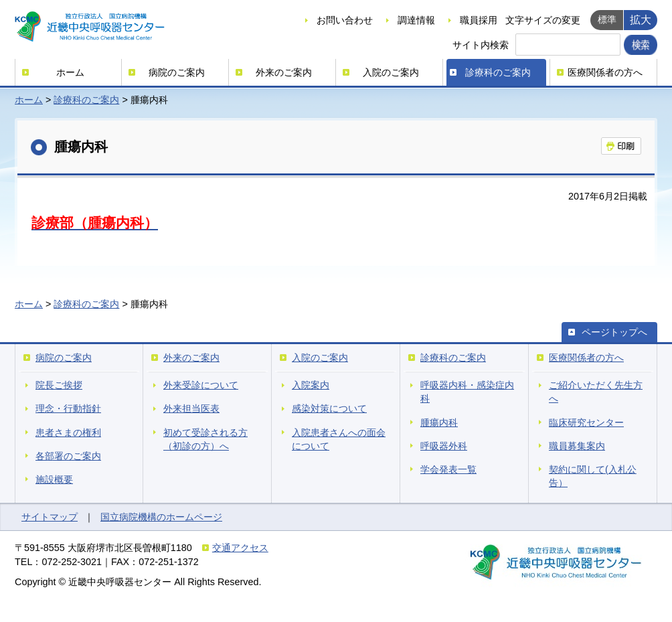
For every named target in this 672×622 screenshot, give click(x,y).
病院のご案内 (177, 72)
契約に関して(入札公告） (593, 476)
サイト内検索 (481, 45)
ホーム (70, 72)
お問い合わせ (345, 20)
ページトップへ (614, 332)
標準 (607, 19)
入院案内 (311, 385)
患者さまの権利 (68, 433)
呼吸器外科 (444, 446)
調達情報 (416, 20)
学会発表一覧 (448, 469)
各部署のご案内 (68, 456)
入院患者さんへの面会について (339, 439)
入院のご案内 (391, 72)
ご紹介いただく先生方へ (596, 392)
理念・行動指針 (68, 408)
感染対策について (329, 408)
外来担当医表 (191, 408)
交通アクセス (240, 548)
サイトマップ (50, 517)
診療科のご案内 (498, 72)
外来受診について (201, 385)
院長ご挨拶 (59, 385)
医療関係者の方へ (605, 72)
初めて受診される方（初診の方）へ (205, 439)
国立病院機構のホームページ (161, 517)
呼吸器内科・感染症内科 (467, 392)
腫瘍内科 (439, 422)
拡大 (641, 19)
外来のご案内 (284, 72)
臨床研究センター (586, 422)
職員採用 (479, 20)
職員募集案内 (577, 446)
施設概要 (54, 479)
